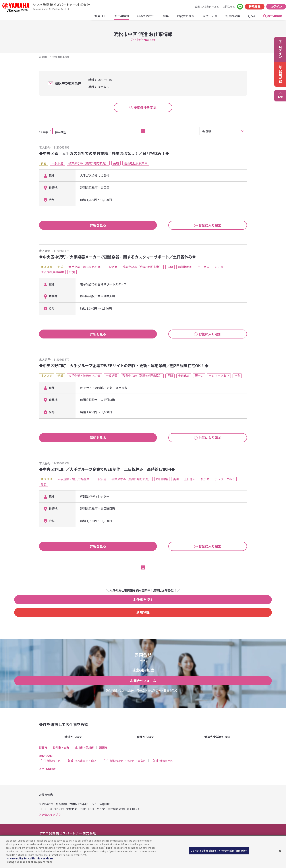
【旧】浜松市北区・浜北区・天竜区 (124, 752)
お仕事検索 (229, 19)
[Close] (280, 851)
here (109, 848)
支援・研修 (165, 19)
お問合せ (189, 6)
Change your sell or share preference (30, 862)
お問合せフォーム (143, 672)
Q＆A (207, 19)
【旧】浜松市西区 (162, 752)
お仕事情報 (77, 19)
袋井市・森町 (61, 739)
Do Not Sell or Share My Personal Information (219, 852)
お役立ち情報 (141, 19)
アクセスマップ (49, 806)
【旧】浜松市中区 (50, 752)
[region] (143, 852)
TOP (280, 97)
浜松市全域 (46, 747)
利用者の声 (188, 19)
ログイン (237, 6)
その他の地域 (47, 761)
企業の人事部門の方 (167, 6)
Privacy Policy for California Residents (30, 858)
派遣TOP (55, 19)
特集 (121, 19)
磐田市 (43, 739)
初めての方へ (101, 19)
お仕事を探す (110, 604)
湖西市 (103, 739)
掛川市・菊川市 (84, 739)
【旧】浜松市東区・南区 (81, 752)
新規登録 (216, 6)
